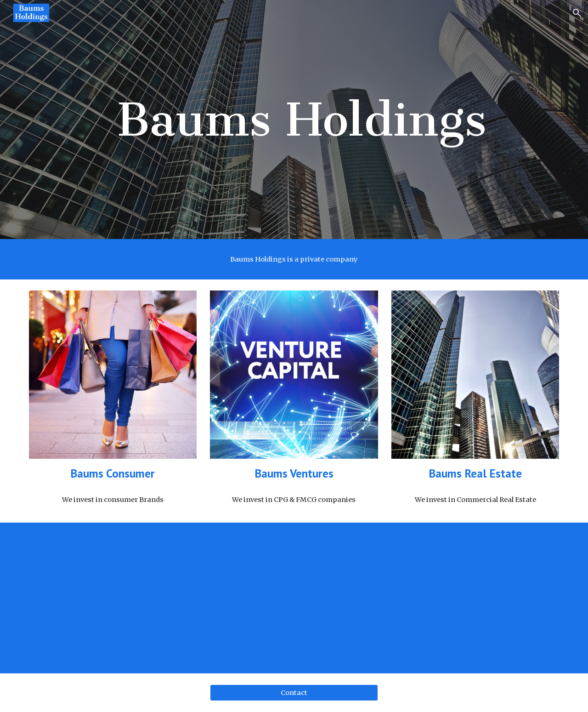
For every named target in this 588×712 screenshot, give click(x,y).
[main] (294, 120)
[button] (577, 13)
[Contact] (294, 693)
